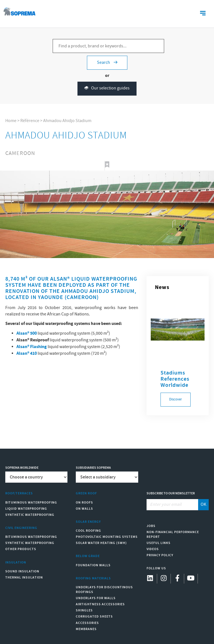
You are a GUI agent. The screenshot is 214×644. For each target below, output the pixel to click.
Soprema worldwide (22, 468)
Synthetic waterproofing (30, 515)
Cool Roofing (88, 531)
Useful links (159, 543)
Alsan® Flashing (32, 347)
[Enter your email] (172, 505)
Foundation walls (93, 565)
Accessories (87, 623)
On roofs (84, 503)
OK (203, 505)
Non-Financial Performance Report (173, 534)
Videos (153, 549)
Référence (30, 121)
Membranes (86, 629)
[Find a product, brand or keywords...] (108, 46)
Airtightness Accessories (100, 604)
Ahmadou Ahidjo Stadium (67, 121)
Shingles (84, 610)
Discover (176, 399)
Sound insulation (22, 571)
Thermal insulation (24, 578)
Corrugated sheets (94, 617)
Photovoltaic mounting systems (107, 537)
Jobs (151, 526)
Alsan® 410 (27, 353)
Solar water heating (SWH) (101, 543)
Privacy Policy (160, 555)
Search (107, 63)
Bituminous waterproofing (31, 503)
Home (11, 121)
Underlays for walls (96, 598)
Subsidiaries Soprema (93, 468)
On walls (84, 509)
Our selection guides (107, 88)
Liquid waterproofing (26, 509)
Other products (21, 549)
